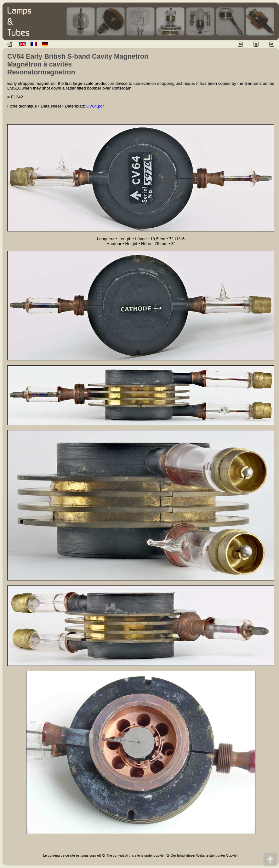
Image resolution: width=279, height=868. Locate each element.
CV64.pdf (95, 106)
